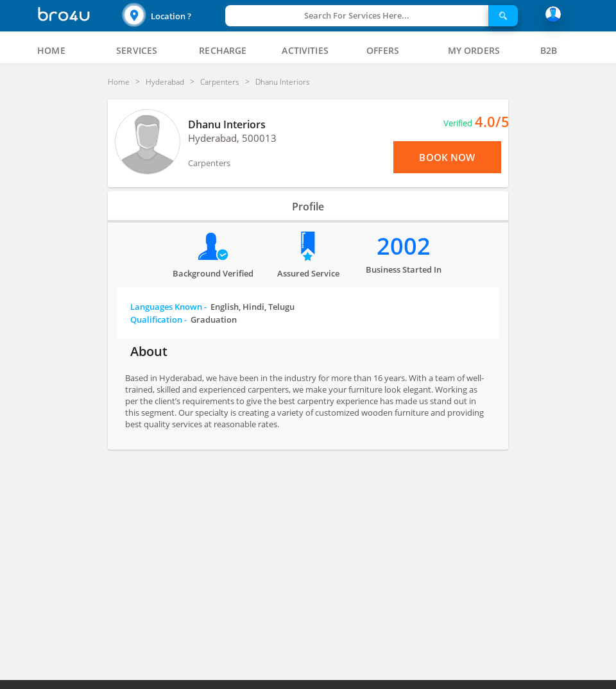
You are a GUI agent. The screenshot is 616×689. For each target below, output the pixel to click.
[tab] (51, 51)
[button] (172, 16)
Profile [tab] (308, 207)
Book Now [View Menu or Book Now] (447, 157)
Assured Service (308, 273)
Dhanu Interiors (227, 124)
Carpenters (209, 163)
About (149, 351)
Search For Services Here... (357, 15)
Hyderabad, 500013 (232, 138)
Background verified (213, 273)
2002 (404, 246)
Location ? (171, 16)
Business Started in (404, 269)
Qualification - (184, 319)
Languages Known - (212, 307)
